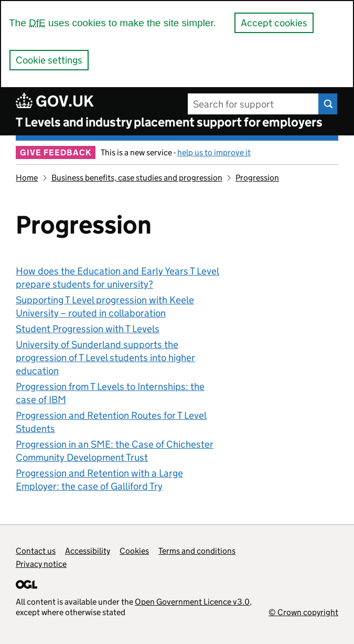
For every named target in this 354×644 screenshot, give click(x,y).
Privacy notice (41, 564)
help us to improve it (214, 152)
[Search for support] (254, 104)
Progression (257, 178)
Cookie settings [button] (49, 60)
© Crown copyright (303, 612)
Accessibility (88, 551)
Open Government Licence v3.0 (192, 602)
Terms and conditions (197, 551)
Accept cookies (274, 23)
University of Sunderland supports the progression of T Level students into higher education (105, 358)
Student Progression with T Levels (88, 329)
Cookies (134, 551)
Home (27, 178)
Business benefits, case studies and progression (137, 178)
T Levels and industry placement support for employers (169, 122)
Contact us (36, 551)
